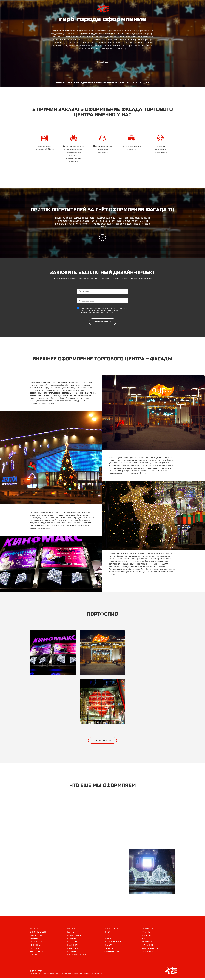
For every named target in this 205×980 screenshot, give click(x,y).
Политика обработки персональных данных (82, 976)
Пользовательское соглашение (44, 976)
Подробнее (102, 62)
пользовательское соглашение (100, 309)
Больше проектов (102, 742)
